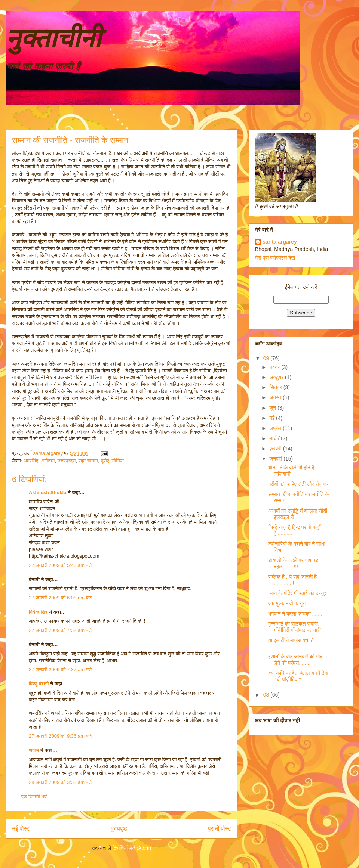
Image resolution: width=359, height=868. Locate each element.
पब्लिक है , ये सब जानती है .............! (292, 580)
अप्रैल (276, 428)
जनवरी (276, 459)
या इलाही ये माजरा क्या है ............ (291, 643)
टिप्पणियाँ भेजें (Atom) (132, 848)
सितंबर (276, 387)
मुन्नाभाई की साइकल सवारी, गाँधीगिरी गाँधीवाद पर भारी (294, 627)
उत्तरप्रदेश (67, 461)
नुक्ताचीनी (53, 38)
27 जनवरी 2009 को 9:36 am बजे (60, 736)
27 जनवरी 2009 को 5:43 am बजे (60, 565)
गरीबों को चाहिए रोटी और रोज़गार (298, 484)
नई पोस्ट (21, 829)
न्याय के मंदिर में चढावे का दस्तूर (297, 593)
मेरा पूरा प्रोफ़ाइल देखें (275, 258)
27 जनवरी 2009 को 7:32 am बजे (60, 630)
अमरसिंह (31, 461)
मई (273, 418)
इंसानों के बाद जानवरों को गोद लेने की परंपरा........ (295, 660)
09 (267, 358)
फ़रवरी (276, 449)
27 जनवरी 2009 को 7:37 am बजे (60, 669)
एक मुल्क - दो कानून (287, 603)
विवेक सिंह (38, 612)
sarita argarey (280, 242)
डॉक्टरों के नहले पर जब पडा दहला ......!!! (294, 563)
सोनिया (118, 461)
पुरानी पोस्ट (220, 829)
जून (273, 408)
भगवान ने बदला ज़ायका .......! (296, 614)
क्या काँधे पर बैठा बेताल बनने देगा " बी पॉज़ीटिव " (298, 676)
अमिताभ (48, 461)
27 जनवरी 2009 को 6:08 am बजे (60, 598)
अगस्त (276, 397)
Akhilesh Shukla (47, 492)
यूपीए (105, 461)
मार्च (274, 438)
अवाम (34, 750)
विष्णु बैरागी (39, 684)
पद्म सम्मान (88, 461)
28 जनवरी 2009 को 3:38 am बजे (60, 782)
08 (267, 695)
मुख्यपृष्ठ (119, 829)
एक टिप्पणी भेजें (34, 796)
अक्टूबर (277, 377)
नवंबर (275, 367)
